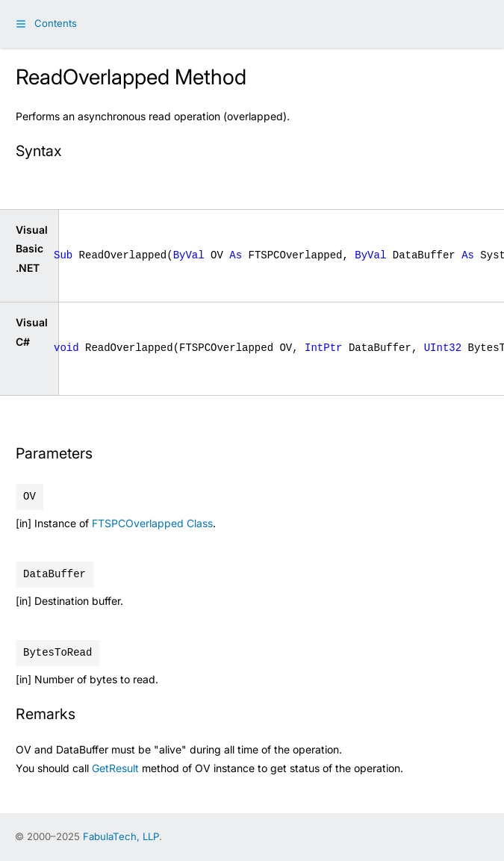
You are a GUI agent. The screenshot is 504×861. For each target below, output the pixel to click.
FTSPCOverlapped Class (152, 523)
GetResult (115, 768)
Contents (56, 23)
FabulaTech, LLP (121, 836)
